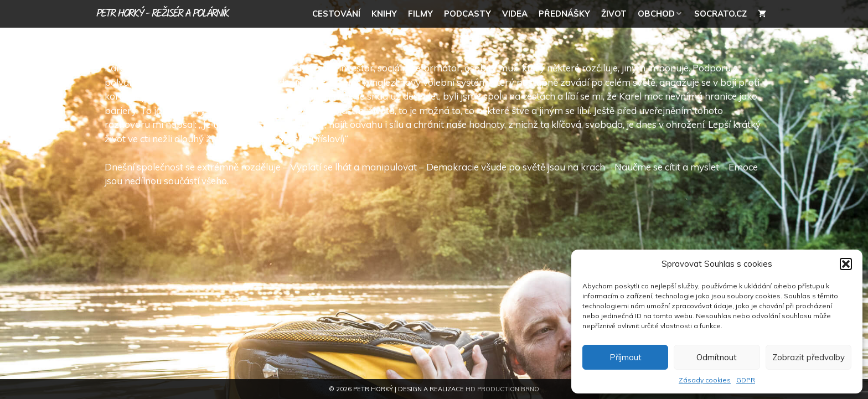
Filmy (420, 14)
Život (614, 14)
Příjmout (626, 357)
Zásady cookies (705, 380)
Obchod (663, 14)
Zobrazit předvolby (808, 357)
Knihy (384, 14)
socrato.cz (720, 14)
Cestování (336, 14)
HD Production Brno (502, 389)
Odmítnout (717, 357)
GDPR (746, 380)
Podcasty (467, 14)
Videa (515, 14)
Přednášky (564, 14)
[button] (846, 264)
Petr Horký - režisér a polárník (162, 14)
